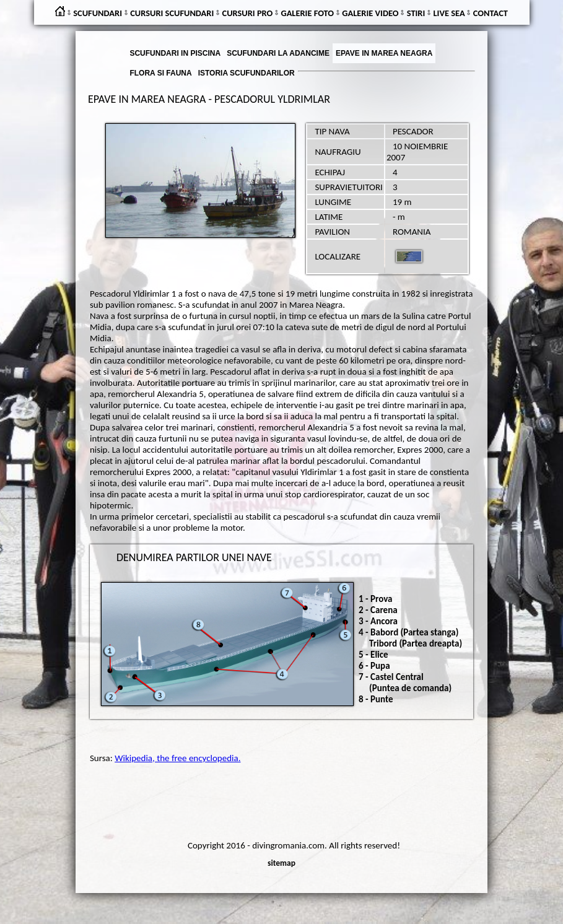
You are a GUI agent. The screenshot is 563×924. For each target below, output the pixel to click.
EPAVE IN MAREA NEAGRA (384, 53)
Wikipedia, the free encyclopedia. (177, 758)
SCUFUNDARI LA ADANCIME (278, 53)
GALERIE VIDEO (370, 13)
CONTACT (491, 13)
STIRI (416, 13)
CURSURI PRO (248, 13)
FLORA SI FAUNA (160, 73)
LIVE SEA (449, 13)
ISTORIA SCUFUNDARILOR (247, 73)
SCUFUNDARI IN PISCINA (175, 53)
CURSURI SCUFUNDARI (172, 13)
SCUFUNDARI (98, 13)
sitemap (281, 863)
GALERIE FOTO (307, 13)
